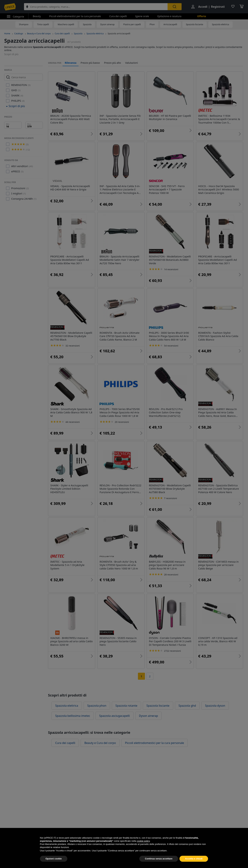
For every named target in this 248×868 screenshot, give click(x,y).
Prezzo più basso (90, 63)
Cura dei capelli (118, 16)
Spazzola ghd (187, 706)
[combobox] (96, 7)
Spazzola (87, 24)
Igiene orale (142, 16)
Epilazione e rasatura (169, 16)
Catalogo (19, 34)
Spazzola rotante (126, 706)
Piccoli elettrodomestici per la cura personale (75, 16)
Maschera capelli (66, 24)
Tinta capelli (43, 24)
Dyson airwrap (107, 24)
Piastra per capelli (132, 24)
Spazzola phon (97, 706)
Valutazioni (131, 63)
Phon (152, 24)
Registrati (218, 7)
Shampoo (24, 24)
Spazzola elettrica (220, 24)
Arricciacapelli (170, 24)
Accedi (203, 7)
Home (7, 34)
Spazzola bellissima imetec (73, 716)
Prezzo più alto (113, 63)
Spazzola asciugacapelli (115, 716)
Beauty (37, 16)
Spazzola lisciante (195, 24)
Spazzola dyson (215, 706)
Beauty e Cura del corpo (39, 34)
